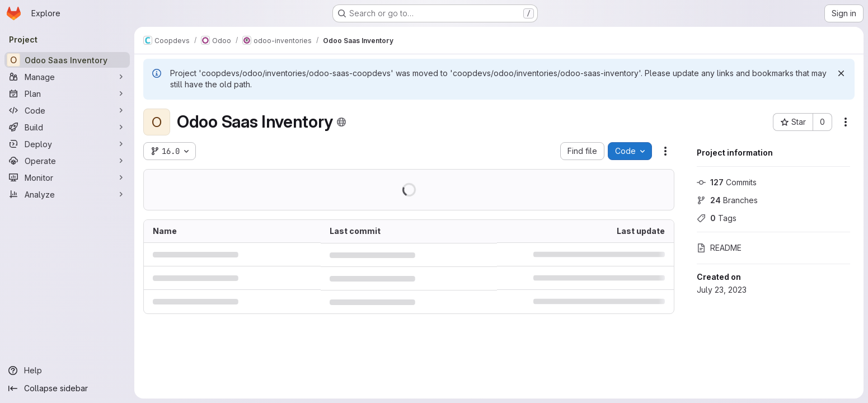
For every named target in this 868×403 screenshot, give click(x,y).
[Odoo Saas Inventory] (67, 60)
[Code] (67, 110)
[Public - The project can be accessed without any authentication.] (341, 122)
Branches (727, 200)
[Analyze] (67, 194)
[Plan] (67, 93)
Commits (727, 182)
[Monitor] (67, 177)
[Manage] (67, 77)
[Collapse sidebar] (67, 388)
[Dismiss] (841, 73)
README (719, 248)
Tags (717, 218)
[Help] (67, 371)
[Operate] (67, 161)
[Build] (67, 127)
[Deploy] (67, 144)
